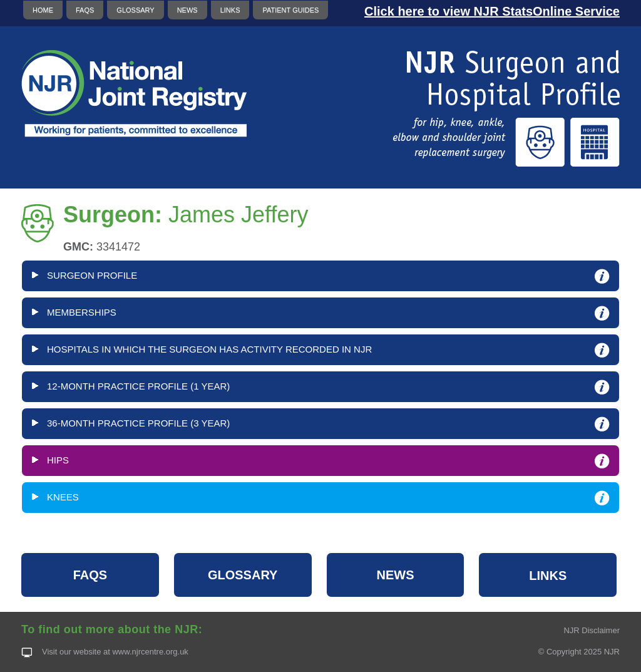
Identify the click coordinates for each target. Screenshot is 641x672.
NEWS (187, 10)
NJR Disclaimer (592, 630)
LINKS (230, 10)
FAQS (85, 10)
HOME (43, 10)
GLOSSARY (135, 10)
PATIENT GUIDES (290, 10)
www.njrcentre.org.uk (150, 652)
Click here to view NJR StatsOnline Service (492, 11)
